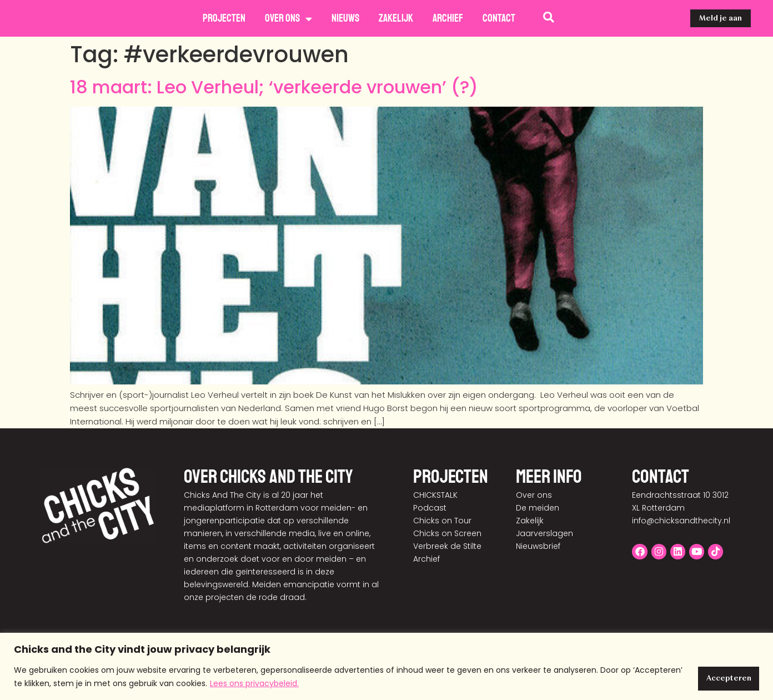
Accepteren (724, 677)
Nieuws (345, 18)
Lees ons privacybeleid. (306, 684)
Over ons (288, 19)
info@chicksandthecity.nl (681, 521)
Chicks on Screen (447, 533)
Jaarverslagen (544, 533)
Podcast (430, 508)
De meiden (538, 508)
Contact (499, 18)
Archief (448, 18)
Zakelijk (396, 18)
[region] (386, 667)
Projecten (224, 18)
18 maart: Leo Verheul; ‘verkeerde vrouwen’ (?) (274, 87)
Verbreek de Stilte (447, 546)
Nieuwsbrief (538, 546)
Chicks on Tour (442, 521)
